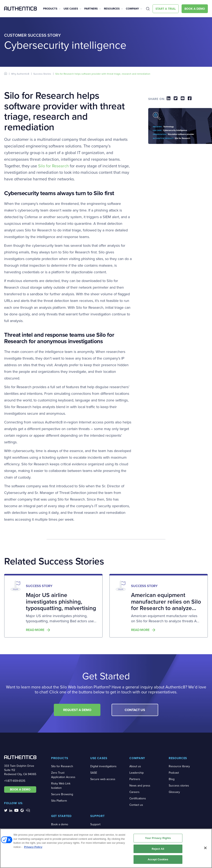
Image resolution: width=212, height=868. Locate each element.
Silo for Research (53, 166)
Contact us (136, 805)
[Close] (205, 848)
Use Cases (71, 9)
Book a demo (60, 824)
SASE (94, 773)
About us (135, 766)
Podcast (174, 773)
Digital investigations (103, 766)
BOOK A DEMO (20, 789)
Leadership (137, 773)
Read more (35, 630)
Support (95, 824)
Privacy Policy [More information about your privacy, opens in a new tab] (33, 847)
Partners (91, 9)
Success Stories (42, 74)
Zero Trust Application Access (63, 775)
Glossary (174, 792)
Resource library (179, 766)
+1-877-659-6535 (15, 781)
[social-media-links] (6, 810)
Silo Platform (59, 801)
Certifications (138, 798)
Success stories (179, 786)
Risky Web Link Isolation (61, 786)
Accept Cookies (158, 859)
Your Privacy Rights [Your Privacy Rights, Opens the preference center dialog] (158, 838)
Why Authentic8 (20, 74)
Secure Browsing (62, 794)
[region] (106, 848)
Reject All (158, 849)
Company (132, 9)
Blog (172, 779)
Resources (112, 9)
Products (50, 9)
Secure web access (103, 779)
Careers (134, 792)
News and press (140, 786)
